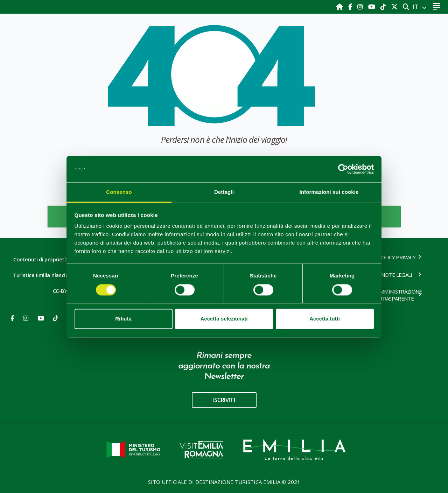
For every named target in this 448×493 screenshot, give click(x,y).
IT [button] (416, 7)
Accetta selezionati (224, 319)
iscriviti (224, 400)
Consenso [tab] (119, 192)
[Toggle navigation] (436, 7)
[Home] (340, 7)
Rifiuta (123, 319)
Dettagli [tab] (224, 192)
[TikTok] (384, 7)
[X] (394, 7)
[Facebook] (351, 7)
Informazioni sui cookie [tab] (329, 192)
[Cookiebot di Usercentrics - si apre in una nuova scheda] (343, 169)
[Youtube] (373, 7)
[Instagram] (361, 7)
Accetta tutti (325, 319)
